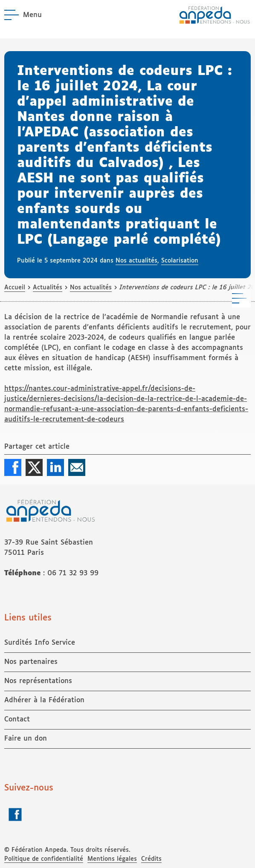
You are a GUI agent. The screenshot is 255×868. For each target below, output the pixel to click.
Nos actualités (136, 261)
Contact (17, 719)
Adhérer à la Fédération (44, 700)
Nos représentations (38, 681)
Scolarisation (180, 261)
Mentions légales (112, 859)
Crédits (151, 859)
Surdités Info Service (40, 643)
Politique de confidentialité (44, 859)
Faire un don (26, 739)
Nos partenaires (31, 662)
